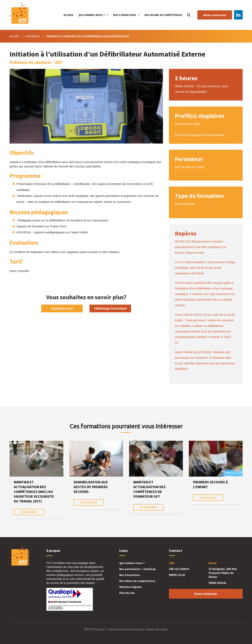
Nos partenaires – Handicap (138, 569)
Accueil (69, 15)
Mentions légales (131, 587)
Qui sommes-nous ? (92, 15)
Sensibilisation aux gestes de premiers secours (91, 487)
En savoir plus (29, 512)
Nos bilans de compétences (163, 15)
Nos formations (125, 15)
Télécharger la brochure (110, 308)
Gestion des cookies (157, 629)
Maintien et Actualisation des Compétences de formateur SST (149, 489)
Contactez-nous (62, 308)
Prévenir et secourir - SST (36, 62)
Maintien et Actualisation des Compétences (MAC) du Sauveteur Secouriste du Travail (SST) (34, 492)
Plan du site (127, 593)
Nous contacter (215, 15)
